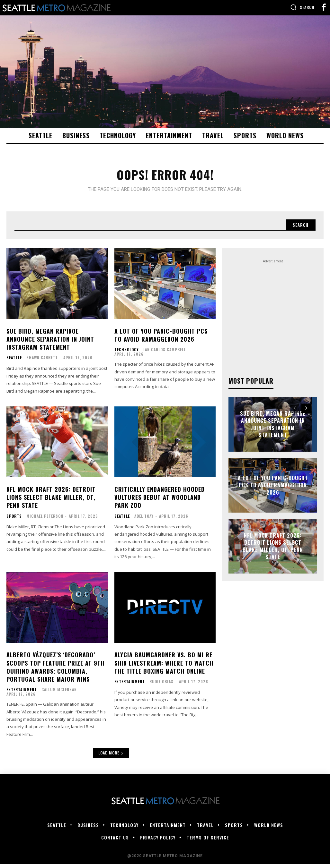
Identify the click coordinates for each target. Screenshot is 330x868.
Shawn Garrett (42, 362)
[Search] (299, 228)
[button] (302, 7)
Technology (127, 354)
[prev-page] (294, 412)
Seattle (14, 362)
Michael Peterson (45, 520)
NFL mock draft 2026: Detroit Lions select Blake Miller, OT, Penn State (51, 501)
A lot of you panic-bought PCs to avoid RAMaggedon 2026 (161, 339)
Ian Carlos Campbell (165, 354)
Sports (14, 520)
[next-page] (306, 412)
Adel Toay (144, 520)
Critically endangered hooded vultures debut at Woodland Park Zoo (160, 501)
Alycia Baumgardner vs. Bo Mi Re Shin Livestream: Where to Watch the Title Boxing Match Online (164, 667)
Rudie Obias (161, 685)
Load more (111, 757)
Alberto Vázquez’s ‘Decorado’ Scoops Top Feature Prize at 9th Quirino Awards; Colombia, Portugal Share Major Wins (56, 671)
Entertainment (22, 694)
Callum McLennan (59, 694)
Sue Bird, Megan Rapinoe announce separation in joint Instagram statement (50, 343)
